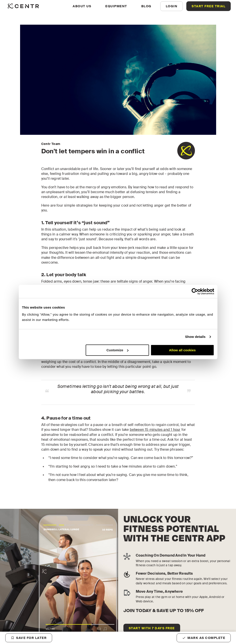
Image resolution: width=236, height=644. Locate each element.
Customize (117, 350)
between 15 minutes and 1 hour (155, 430)
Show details (195, 337)
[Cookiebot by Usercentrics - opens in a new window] (195, 291)
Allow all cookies (182, 350)
